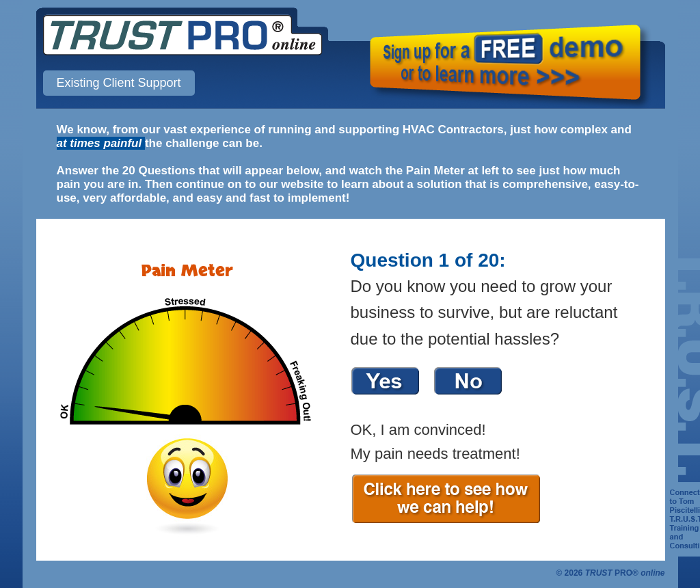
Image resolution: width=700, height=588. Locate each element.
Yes (386, 380)
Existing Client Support (119, 83)
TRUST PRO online (183, 35)
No (468, 380)
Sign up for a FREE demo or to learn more (509, 65)
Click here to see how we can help (463, 499)
